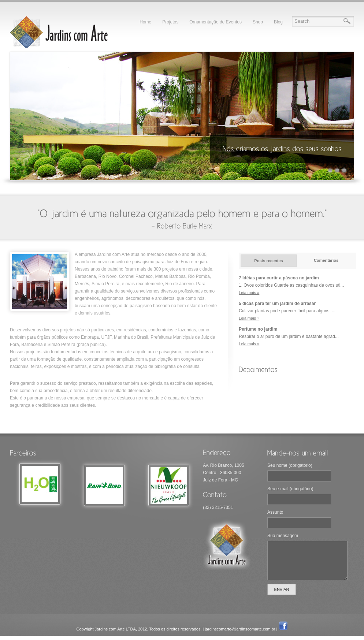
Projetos (170, 22)
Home (145, 22)
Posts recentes (268, 261)
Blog (278, 22)
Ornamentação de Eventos (216, 22)
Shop (258, 22)
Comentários (326, 260)
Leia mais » (249, 293)
